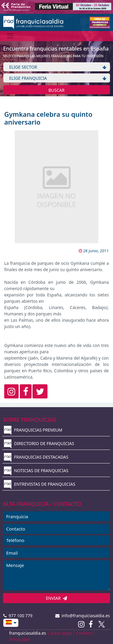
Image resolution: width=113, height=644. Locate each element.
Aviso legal (61, 633)
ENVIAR (57, 598)
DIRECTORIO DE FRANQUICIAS (39, 443)
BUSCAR (56, 90)
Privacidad (20, 639)
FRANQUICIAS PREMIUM (33, 430)
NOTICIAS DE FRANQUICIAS (36, 471)
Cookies (84, 633)
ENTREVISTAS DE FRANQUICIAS (40, 484)
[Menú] (10, 36)
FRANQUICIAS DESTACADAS (36, 457)
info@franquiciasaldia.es (83, 616)
